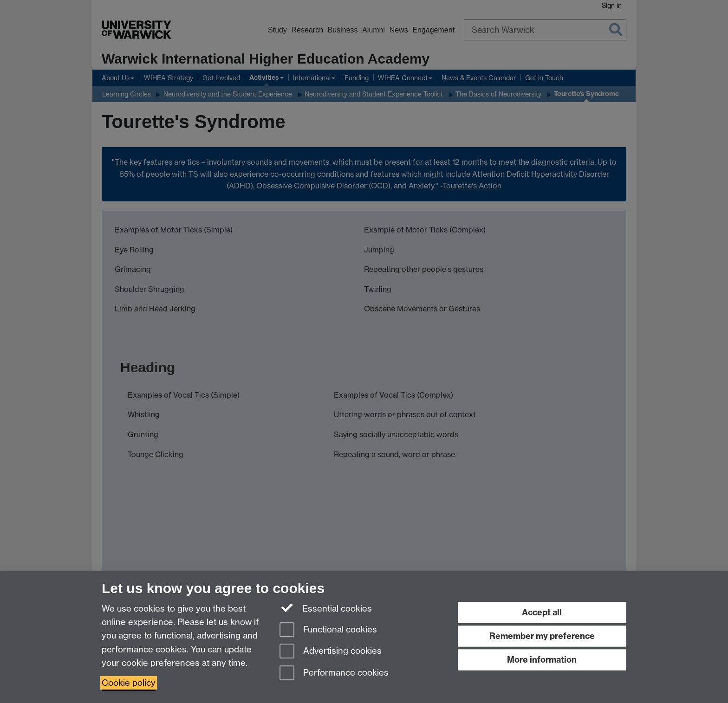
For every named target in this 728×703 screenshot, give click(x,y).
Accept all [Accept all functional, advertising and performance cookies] (542, 612)
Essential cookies (326, 608)
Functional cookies (328, 630)
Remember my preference (542, 636)
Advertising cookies (331, 652)
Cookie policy (129, 683)
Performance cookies (334, 674)
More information (542, 660)
